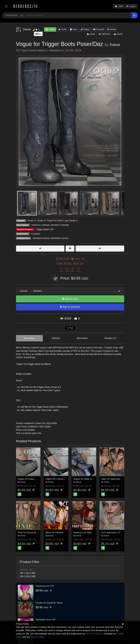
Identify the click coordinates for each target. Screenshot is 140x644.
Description (29, 338)
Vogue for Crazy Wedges (31, 479)
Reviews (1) (110, 338)
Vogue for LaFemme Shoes (60, 479)
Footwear (36, 234)
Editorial (56, 338)
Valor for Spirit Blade (112, 479)
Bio (38, 34)
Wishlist (112, 29)
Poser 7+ (32, 221)
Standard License (41, 238)
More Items (82, 338)
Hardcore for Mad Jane (85, 532)
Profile (62, 29)
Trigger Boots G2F (45, 229)
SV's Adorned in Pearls (113, 532)
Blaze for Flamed (54, 532)
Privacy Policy (37, 637)
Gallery (85, 29)
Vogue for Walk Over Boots (87, 479)
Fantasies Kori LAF (46, 619)
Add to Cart (70, 299)
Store (74, 29)
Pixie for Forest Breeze (30, 532)
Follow (50, 29)
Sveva (115, 45)
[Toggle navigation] (6, 6)
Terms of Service (94, 634)
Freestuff (99, 29)
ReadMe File (26, 570)
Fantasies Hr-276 (45, 586)
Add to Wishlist (70, 307)
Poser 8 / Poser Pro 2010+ (51, 221)
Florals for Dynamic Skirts (49, 603)
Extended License (59, 238)
